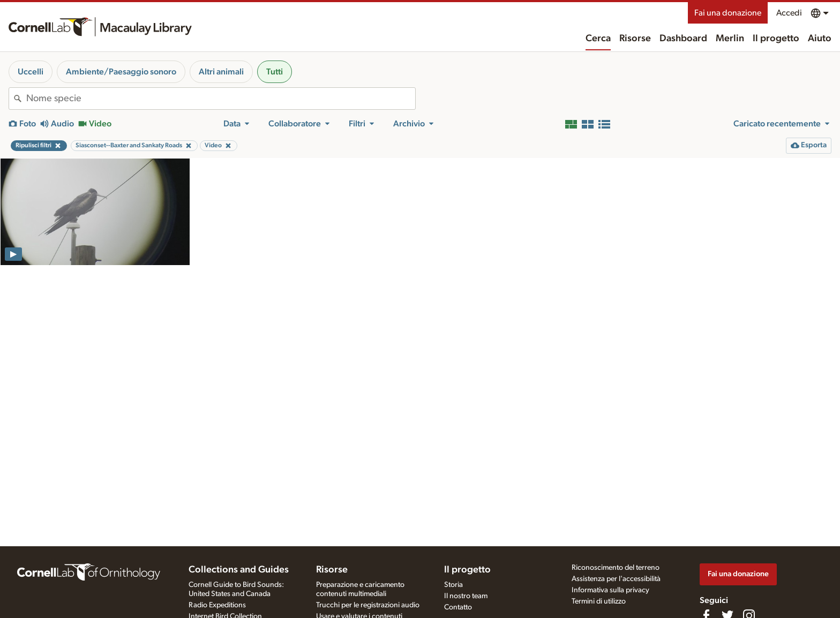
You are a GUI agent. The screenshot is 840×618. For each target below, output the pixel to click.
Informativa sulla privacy (610, 590)
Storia (453, 585)
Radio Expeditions (217, 605)
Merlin (730, 39)
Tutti (275, 72)
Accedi (789, 13)
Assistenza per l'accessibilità (616, 579)
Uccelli (31, 72)
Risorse (635, 39)
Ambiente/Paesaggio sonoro (121, 72)
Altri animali (221, 72)
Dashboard (683, 39)
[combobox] (221, 99)
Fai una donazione (728, 13)
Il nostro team (466, 596)
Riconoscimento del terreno (616, 568)
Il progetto (776, 39)
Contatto (458, 607)
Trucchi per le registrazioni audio (368, 605)
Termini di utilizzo (599, 601)
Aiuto (820, 39)
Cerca (598, 39)
